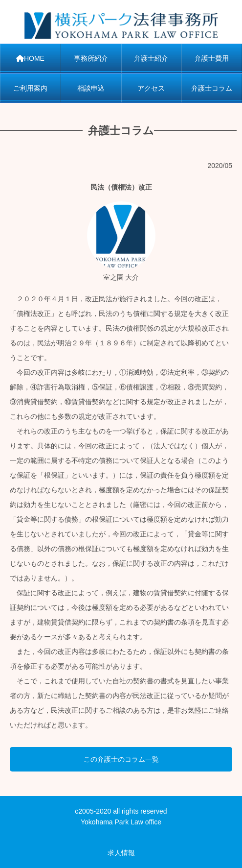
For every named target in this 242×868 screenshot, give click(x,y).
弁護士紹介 (151, 58)
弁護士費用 (212, 58)
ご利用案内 (30, 88)
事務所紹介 (91, 58)
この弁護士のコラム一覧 (121, 759)
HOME (30, 58)
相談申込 (91, 88)
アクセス (151, 88)
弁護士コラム (212, 88)
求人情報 (121, 853)
